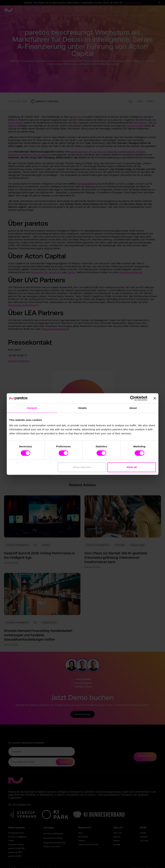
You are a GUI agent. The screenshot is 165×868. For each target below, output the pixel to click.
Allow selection (82, 467)
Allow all (132, 467)
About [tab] (133, 408)
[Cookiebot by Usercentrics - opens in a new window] (133, 398)
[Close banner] (155, 398)
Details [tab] (83, 408)
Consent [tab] (32, 408)
